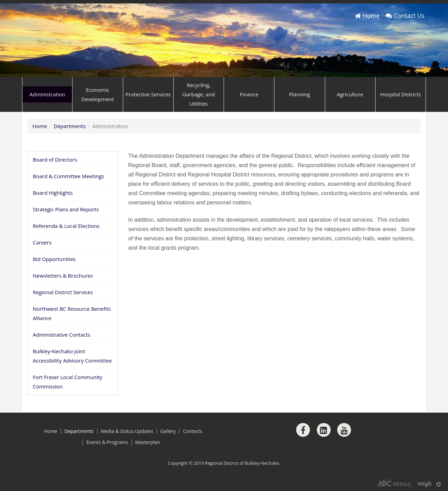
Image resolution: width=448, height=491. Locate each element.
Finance (249, 94)
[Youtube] (344, 430)
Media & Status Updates (127, 431)
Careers (42, 242)
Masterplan (148, 442)
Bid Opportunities (54, 259)
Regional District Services (63, 292)
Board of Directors (55, 160)
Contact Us (405, 16)
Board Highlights (53, 193)
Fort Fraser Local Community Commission (67, 382)
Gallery (168, 431)
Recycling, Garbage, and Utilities (198, 94)
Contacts (192, 431)
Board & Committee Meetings (69, 176)
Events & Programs (107, 442)
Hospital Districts (400, 94)
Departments (70, 126)
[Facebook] (303, 430)
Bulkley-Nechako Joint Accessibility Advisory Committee (72, 356)
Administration (47, 94)
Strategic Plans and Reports (66, 209)
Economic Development (98, 94)
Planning (300, 94)
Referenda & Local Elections (66, 226)
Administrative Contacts (61, 335)
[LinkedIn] (324, 430)
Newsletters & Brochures (63, 276)
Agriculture (350, 94)
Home (367, 16)
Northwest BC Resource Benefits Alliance (72, 313)
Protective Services (148, 94)
